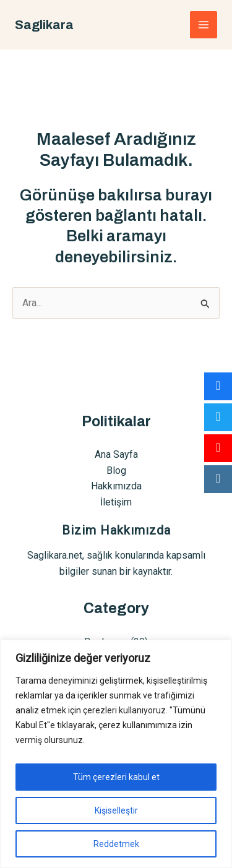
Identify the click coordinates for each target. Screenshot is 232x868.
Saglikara (44, 25)
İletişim (116, 502)
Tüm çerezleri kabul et (116, 777)
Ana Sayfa (116, 454)
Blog (116, 471)
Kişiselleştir (116, 810)
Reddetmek (116, 844)
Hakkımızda (116, 486)
